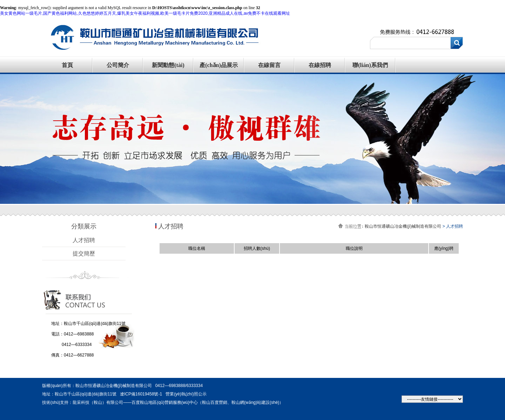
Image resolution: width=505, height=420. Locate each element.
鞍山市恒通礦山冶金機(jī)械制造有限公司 (403, 226)
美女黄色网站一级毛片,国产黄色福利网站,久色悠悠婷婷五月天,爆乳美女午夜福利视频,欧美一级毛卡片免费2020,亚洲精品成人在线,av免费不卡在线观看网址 (145, 13)
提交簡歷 (84, 254)
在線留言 (269, 65)
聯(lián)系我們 (370, 65)
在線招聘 (320, 65)
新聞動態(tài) (168, 65)
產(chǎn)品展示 (219, 65)
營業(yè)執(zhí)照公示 (186, 394)
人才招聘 (84, 240)
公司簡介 (118, 65)
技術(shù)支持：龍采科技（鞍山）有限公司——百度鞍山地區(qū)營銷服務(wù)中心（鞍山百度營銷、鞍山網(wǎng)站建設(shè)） (163, 402)
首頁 (67, 65)
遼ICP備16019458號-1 (141, 394)
